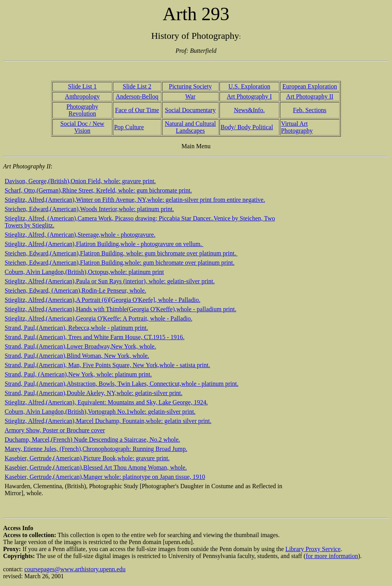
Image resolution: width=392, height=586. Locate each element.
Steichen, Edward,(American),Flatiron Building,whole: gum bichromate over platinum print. (120, 263)
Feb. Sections (310, 110)
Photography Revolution (82, 110)
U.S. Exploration (249, 86)
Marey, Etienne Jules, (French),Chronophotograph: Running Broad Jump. (96, 449)
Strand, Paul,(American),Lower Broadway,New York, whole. (80, 346)
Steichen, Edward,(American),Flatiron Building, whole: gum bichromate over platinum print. (121, 253)
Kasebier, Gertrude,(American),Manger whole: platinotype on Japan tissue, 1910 (105, 477)
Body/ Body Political (247, 127)
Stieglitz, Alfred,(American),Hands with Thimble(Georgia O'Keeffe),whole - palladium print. (120, 309)
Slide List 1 (82, 86)
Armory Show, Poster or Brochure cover (55, 430)
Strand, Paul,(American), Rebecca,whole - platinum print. (76, 328)
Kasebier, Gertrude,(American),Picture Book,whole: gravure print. (87, 458)
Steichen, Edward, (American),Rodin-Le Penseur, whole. (75, 290)
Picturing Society (191, 86)
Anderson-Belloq (137, 96)
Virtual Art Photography (297, 127)
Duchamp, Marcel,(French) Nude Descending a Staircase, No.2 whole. (92, 439)
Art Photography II (310, 96)
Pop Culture (129, 127)
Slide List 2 (137, 86)
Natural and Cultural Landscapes (190, 127)
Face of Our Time (137, 110)
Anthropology (82, 96)
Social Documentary (190, 110)
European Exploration (310, 86)
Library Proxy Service (313, 549)
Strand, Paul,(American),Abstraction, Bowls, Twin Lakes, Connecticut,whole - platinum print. (122, 384)
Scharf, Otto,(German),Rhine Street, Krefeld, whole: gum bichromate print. (98, 190)
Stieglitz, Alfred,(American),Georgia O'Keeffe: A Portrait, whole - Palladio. (98, 318)
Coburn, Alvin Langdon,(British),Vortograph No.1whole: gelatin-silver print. (100, 412)
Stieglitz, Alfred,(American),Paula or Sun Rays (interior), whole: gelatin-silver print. (110, 281)
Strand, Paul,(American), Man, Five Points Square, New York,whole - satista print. (107, 365)
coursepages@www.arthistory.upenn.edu (75, 569)
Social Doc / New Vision (82, 127)
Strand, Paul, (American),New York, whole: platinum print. (78, 374)
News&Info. (249, 110)
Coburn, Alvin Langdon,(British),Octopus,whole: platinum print (84, 272)
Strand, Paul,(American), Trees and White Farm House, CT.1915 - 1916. (95, 337)
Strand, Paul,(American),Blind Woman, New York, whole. (77, 356)
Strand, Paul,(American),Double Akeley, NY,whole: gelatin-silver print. (94, 393)
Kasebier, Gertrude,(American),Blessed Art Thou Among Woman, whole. (96, 467)
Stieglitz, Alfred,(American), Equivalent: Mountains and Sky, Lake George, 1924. (106, 402)
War (190, 96)
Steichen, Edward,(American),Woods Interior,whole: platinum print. (89, 209)
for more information (332, 556)
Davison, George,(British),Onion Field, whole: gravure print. (80, 181)
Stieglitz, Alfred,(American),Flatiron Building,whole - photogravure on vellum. (104, 244)
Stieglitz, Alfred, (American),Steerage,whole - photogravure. (80, 235)
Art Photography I (249, 96)
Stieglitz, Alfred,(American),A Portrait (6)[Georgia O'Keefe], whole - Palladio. (103, 300)
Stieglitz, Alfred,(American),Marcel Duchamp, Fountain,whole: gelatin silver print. (108, 421)
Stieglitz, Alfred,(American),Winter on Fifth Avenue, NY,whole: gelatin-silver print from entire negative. (135, 200)
